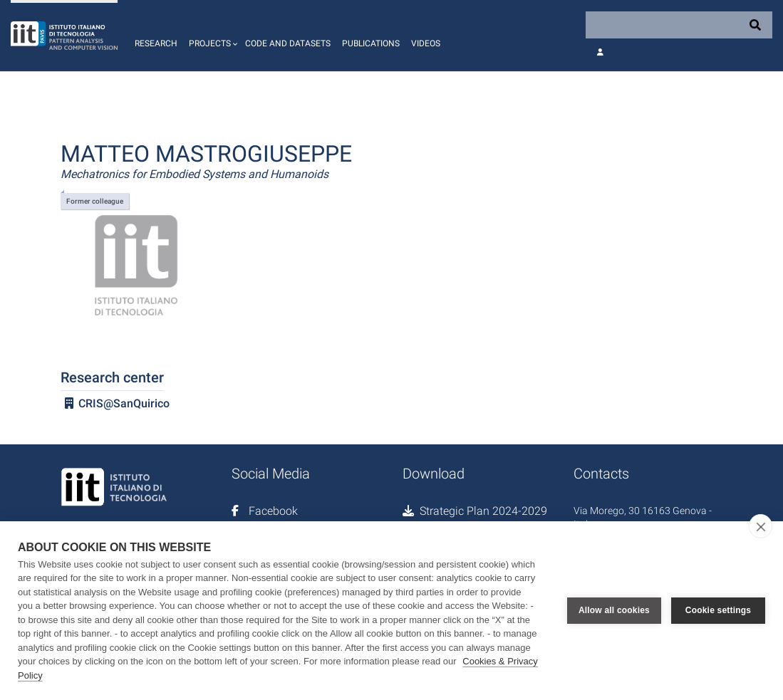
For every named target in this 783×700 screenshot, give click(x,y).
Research (156, 43)
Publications (371, 43)
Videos (426, 43)
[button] (211, 36)
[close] (761, 526)
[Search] (679, 25)
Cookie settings (718, 610)
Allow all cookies (614, 610)
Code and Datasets (288, 43)
